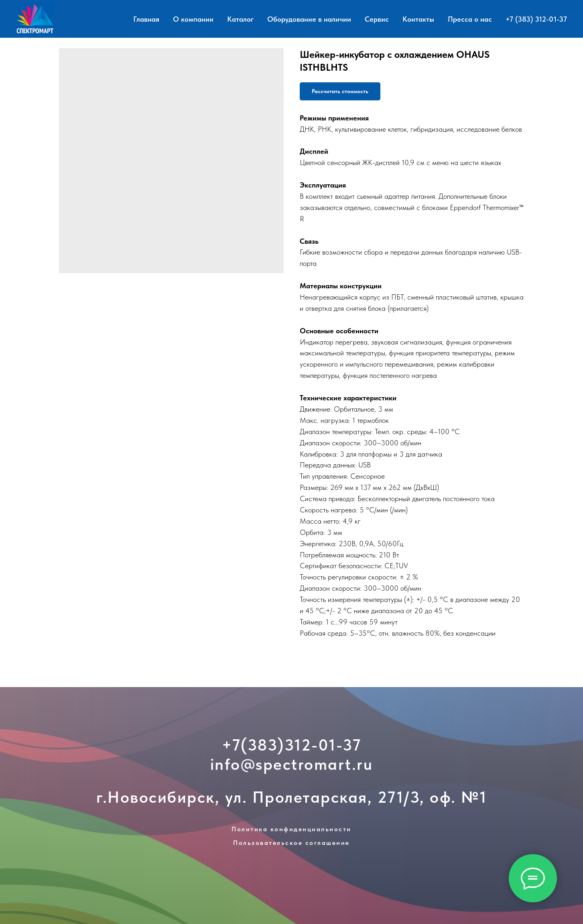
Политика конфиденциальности (291, 829)
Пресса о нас (470, 19)
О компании (193, 19)
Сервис (377, 19)
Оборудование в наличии (309, 19)
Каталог (240, 19)
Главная (146, 19)
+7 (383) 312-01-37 (536, 19)
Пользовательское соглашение (291, 843)
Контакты (418, 19)
